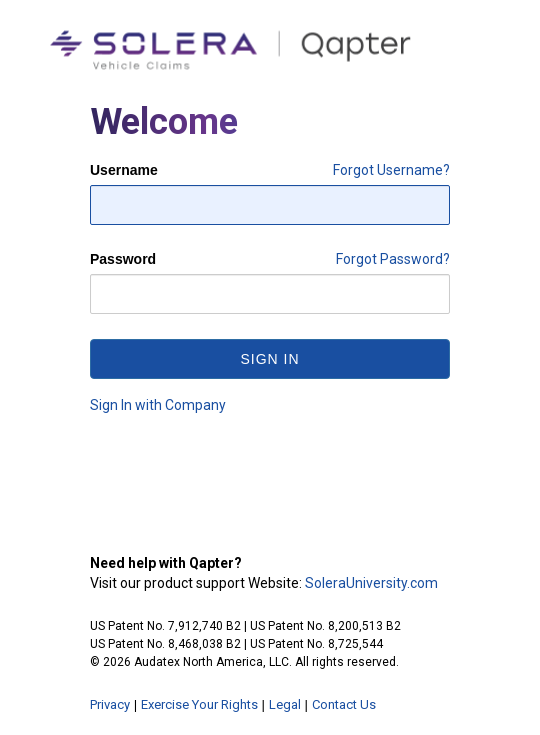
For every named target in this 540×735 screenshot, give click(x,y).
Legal (285, 704)
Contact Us (344, 704)
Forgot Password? (393, 259)
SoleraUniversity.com (371, 583)
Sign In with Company (158, 405)
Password (123, 259)
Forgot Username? (391, 170)
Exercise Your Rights (199, 704)
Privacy (110, 704)
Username (124, 170)
